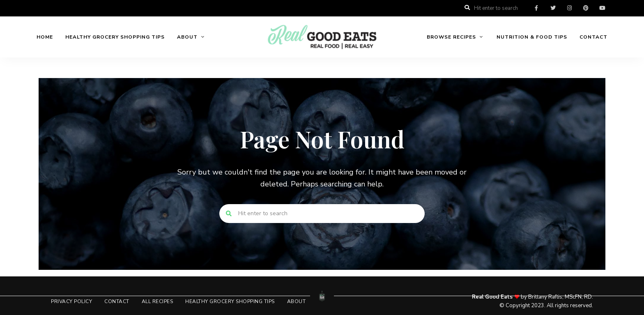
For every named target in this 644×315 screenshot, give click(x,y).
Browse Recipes (451, 37)
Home (45, 37)
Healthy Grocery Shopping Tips (115, 37)
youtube (602, 8)
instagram (569, 8)
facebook (536, 8)
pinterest (586, 8)
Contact (593, 37)
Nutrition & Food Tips (532, 37)
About (187, 37)
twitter (553, 8)
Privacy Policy (71, 301)
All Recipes (158, 301)
